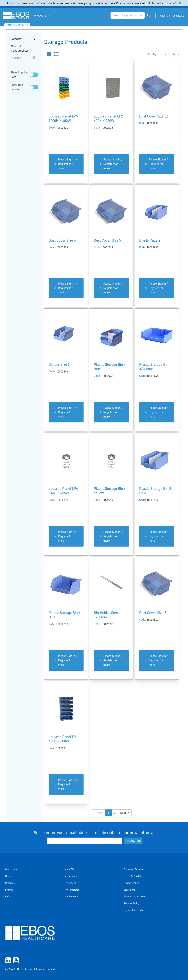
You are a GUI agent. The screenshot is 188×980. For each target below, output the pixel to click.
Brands (9, 890)
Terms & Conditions (134, 876)
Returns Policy (131, 903)
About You (70, 869)
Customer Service (133, 869)
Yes (176, 3)
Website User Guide (134, 897)
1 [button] (109, 813)
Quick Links (11, 869)
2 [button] (115, 813)
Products (10, 883)
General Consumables (20, 49)
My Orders (70, 883)
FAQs (8, 897)
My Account (71, 876)
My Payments (72, 897)
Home (8, 876)
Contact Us (129, 890)
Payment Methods (133, 910)
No (181, 3)
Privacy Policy (131, 883)
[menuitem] (42, 16)
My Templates (72, 890)
